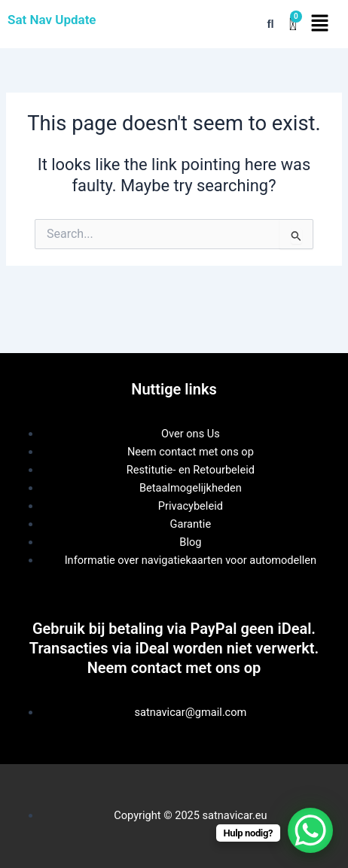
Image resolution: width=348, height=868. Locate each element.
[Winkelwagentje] (293, 24)
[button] (319, 24)
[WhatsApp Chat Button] (310, 830)
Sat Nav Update (52, 20)
